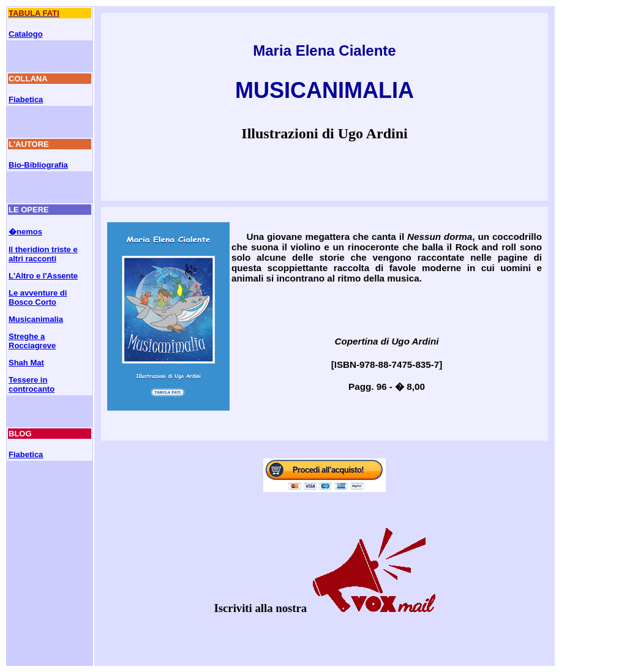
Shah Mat (26, 363)
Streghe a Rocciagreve (32, 341)
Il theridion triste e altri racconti (43, 254)
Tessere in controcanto (32, 384)
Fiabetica (26, 99)
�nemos (25, 232)
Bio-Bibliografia (38, 165)
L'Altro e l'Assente (43, 276)
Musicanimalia (36, 319)
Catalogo (26, 34)
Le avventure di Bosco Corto (38, 297)
